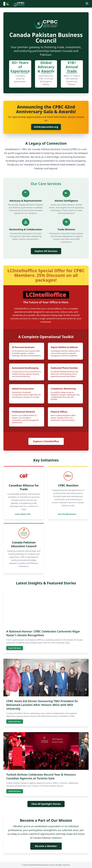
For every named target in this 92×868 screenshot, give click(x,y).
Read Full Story (15, 648)
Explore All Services (46, 251)
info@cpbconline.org (46, 127)
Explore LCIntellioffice (46, 441)
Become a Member (46, 846)
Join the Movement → (68, 514)
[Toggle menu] (87, 3)
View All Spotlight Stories (46, 804)
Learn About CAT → (24, 514)
